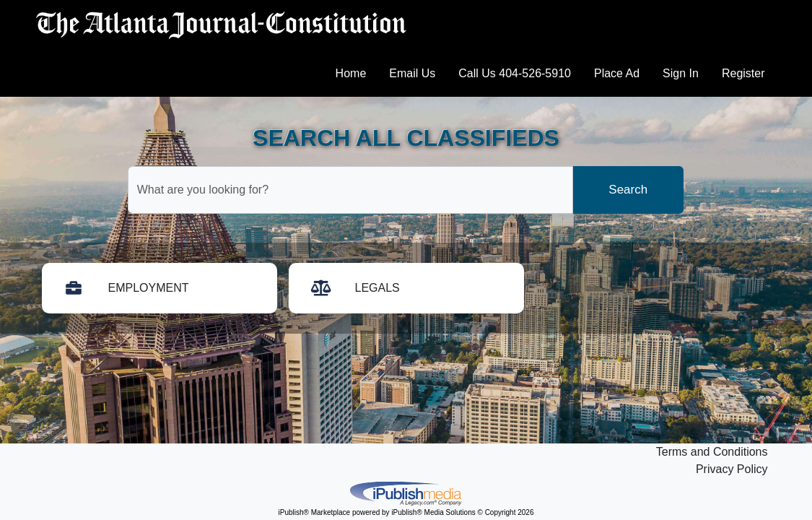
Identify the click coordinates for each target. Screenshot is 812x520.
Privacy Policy (732, 469)
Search (628, 190)
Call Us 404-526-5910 (515, 73)
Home (351, 73)
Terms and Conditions (712, 452)
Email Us (412, 73)
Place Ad (617, 73)
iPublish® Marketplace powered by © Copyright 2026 (406, 493)
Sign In (681, 73)
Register (743, 73)
